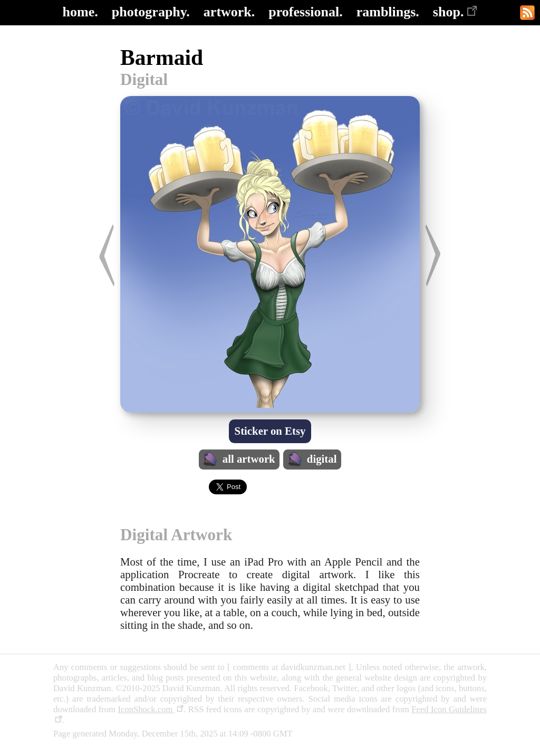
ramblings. (388, 12)
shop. (455, 12)
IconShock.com (151, 709)
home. (80, 12)
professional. (305, 12)
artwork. (229, 12)
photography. (151, 12)
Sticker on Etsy (270, 431)
